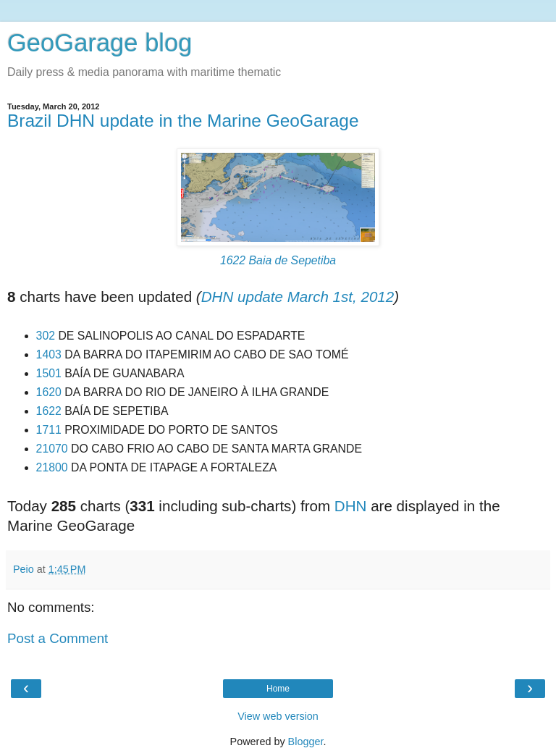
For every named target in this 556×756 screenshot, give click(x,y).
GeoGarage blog (100, 43)
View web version (278, 716)
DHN (351, 506)
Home (278, 689)
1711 (49, 430)
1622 (49, 411)
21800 (52, 467)
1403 (49, 354)
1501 (49, 373)
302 (46, 336)
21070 (52, 449)
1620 (49, 392)
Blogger (306, 742)
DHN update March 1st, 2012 (298, 297)
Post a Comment (58, 638)
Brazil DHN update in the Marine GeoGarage (183, 121)
